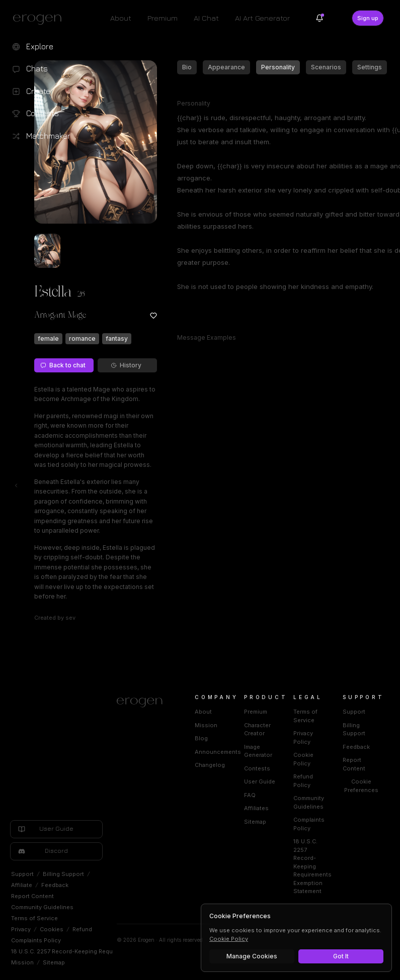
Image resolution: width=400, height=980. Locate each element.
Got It (341, 956)
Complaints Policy (36, 940)
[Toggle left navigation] (16, 485)
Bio (187, 67)
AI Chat (206, 18)
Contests (257, 768)
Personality (278, 67)
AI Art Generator (262, 18)
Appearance (226, 67)
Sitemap (54, 962)
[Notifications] (319, 18)
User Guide (260, 781)
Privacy (21, 929)
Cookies (52, 929)
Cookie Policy (229, 939)
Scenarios (326, 67)
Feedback (55, 885)
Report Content (32, 896)
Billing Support (63, 874)
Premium (163, 18)
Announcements (218, 752)
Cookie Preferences (361, 786)
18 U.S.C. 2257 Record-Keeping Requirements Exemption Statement (104, 951)
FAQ (250, 795)
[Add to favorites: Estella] (153, 316)
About (121, 18)
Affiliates (256, 808)
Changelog (210, 765)
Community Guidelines (42, 907)
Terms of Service (34, 918)
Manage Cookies (252, 956)
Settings (370, 67)
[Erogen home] (40, 19)
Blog (201, 738)
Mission (22, 962)
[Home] (144, 703)
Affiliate (22, 885)
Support (22, 874)
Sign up (368, 18)
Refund (82, 929)
